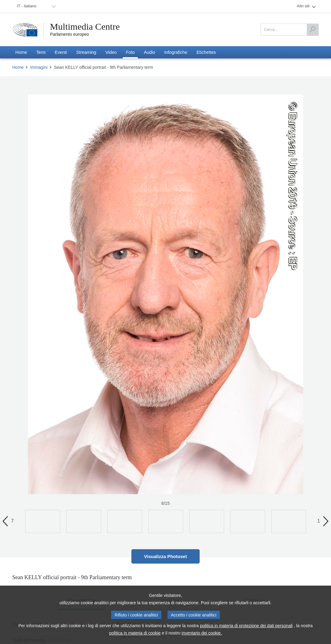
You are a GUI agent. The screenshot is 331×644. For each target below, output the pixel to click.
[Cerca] (313, 30)
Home (18, 67)
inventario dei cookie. (202, 633)
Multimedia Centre (85, 27)
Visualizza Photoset (166, 556)
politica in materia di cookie (135, 633)
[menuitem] (35, 6)
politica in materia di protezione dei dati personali (246, 626)
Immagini (39, 67)
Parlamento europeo (70, 34)
